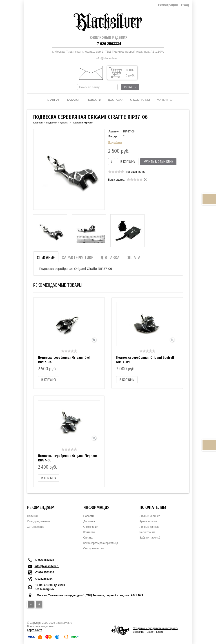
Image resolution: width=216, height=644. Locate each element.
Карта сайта (35, 630)
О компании (140, 100)
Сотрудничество (94, 548)
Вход (185, 5)
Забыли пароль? (150, 538)
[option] (50, 231)
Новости (94, 100)
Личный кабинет (150, 516)
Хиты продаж (35, 527)
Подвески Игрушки (83, 123)
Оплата (88, 538)
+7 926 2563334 (108, 44)
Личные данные (149, 527)
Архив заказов (149, 521)
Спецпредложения (39, 521)
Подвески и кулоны (57, 123)
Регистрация (168, 5)
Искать (130, 87)
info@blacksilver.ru (108, 58)
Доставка (116, 100)
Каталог (73, 100)
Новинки (32, 516)
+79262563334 (44, 579)
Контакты (165, 100)
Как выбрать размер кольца (101, 543)
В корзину (128, 162)
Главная (54, 100)
